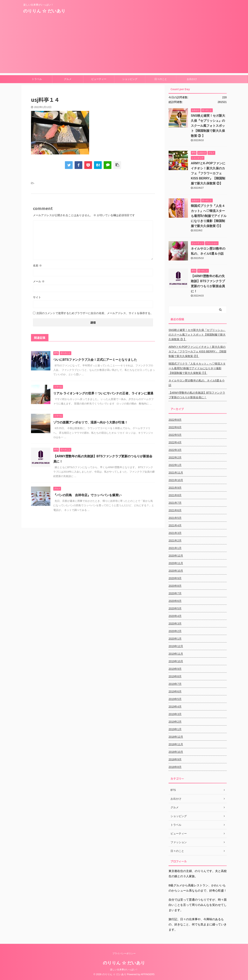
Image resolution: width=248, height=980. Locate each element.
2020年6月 (175, 601)
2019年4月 (175, 707)
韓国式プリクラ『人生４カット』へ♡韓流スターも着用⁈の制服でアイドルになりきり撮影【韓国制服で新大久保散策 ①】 (209, 216)
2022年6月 (175, 427)
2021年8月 (175, 495)
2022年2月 (175, 457)
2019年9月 (175, 669)
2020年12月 (176, 556)
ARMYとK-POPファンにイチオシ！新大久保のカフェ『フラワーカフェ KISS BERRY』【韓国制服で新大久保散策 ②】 (208, 173)
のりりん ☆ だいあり (44, 11)
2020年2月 (175, 631)
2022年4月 (175, 442)
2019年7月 (175, 684)
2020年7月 (175, 593)
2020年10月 (176, 571)
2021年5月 (175, 518)
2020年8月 (175, 586)
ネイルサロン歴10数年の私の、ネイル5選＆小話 (197, 383)
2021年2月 (175, 541)
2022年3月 (175, 450)
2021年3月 (175, 533)
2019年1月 (175, 729)
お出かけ (192, 79)
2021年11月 (176, 473)
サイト (37, 297)
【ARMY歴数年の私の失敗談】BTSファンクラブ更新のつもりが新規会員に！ (197, 395)
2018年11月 (176, 744)
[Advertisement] (124, 46)
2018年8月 (175, 767)
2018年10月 (176, 752)
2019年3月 (175, 714)
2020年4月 (175, 616)
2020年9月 (175, 578)
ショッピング (130, 79)
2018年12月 (176, 737)
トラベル (37, 79)
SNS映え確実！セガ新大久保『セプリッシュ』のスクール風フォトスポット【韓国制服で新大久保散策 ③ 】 (208, 126)
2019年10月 (176, 661)
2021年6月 (175, 510)
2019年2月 (175, 722)
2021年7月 (175, 503)
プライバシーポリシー (124, 953)
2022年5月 (175, 435)
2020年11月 (176, 563)
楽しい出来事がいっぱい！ (124, 970)
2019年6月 (175, 691)
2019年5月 (175, 699)
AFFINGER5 (148, 974)
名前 (37, 266)
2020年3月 (175, 624)
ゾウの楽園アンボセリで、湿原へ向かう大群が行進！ (90, 422)
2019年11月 (176, 654)
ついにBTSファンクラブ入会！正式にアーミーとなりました (97, 360)
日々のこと (161, 79)
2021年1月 (175, 548)
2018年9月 (175, 759)
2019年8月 (175, 676)
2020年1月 (175, 639)
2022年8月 (175, 420)
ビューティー (99, 79)
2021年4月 (175, 525)
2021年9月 (175, 488)
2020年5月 (175, 608)
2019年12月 (176, 646)
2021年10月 (176, 480)
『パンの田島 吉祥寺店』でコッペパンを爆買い (87, 495)
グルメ (68, 79)
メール (39, 281)
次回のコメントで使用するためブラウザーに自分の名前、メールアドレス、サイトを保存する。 (95, 313)
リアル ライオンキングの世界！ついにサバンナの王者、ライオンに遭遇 (103, 393)
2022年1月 (175, 465)
